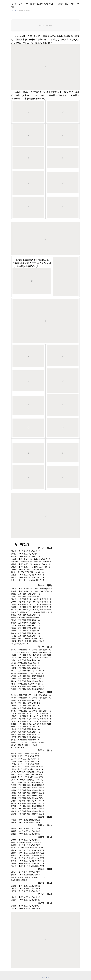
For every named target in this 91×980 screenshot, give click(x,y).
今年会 (14, 11)
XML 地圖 (46, 978)
